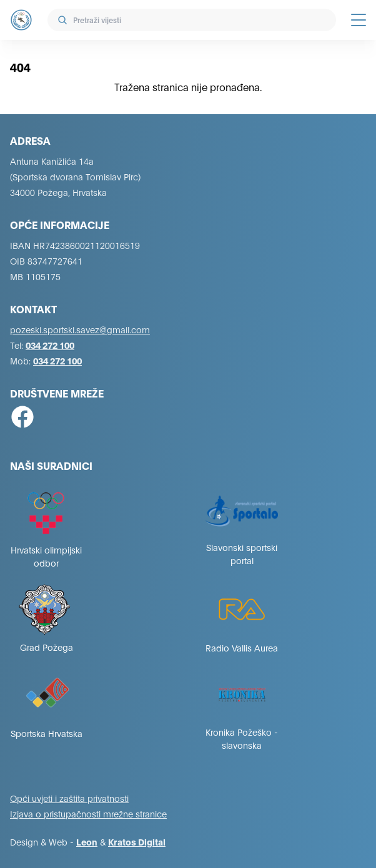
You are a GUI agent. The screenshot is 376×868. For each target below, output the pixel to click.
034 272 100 (50, 345)
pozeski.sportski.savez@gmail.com (80, 329)
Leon (87, 841)
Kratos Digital (137, 841)
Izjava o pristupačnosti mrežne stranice (88, 813)
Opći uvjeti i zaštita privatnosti (69, 798)
